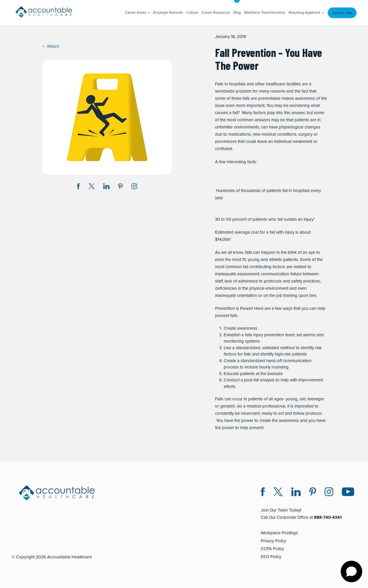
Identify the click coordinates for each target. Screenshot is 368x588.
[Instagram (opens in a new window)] (134, 187)
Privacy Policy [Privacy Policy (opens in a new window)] (273, 541)
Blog (237, 13)
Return (51, 46)
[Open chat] (351, 571)
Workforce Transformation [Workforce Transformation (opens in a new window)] (265, 13)
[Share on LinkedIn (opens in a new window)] (106, 187)
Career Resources (216, 13)
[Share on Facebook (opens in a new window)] (78, 187)
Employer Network (168, 13)
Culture (192, 13)
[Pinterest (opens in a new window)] (313, 493)
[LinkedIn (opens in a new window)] (296, 493)
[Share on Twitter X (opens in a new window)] (92, 187)
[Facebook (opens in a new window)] (263, 493)
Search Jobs (342, 13)
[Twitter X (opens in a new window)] (278, 493)
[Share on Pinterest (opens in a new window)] (120, 187)
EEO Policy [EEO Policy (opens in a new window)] (271, 557)
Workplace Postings (279, 533)
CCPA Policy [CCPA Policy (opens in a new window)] (272, 549)
